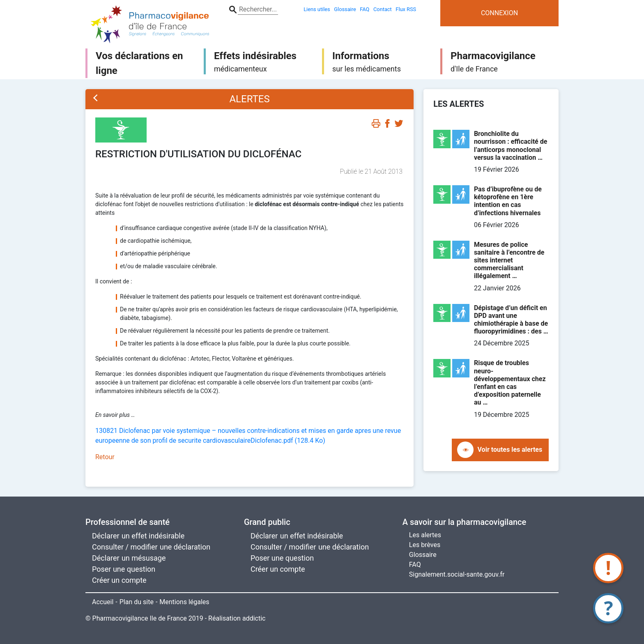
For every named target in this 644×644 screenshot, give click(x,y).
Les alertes (425, 535)
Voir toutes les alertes (510, 450)
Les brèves (425, 545)
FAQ (415, 565)
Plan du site (137, 602)
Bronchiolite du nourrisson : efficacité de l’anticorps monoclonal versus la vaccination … (511, 146)
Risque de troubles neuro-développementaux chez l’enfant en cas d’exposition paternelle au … (510, 383)
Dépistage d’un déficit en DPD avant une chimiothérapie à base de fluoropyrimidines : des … (511, 320)
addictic (254, 618)
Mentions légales (184, 602)
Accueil (103, 602)
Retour (105, 457)
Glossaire (423, 555)
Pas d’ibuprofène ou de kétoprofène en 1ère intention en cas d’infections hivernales (508, 201)
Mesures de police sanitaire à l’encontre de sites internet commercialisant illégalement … (509, 260)
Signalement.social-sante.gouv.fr (457, 574)
